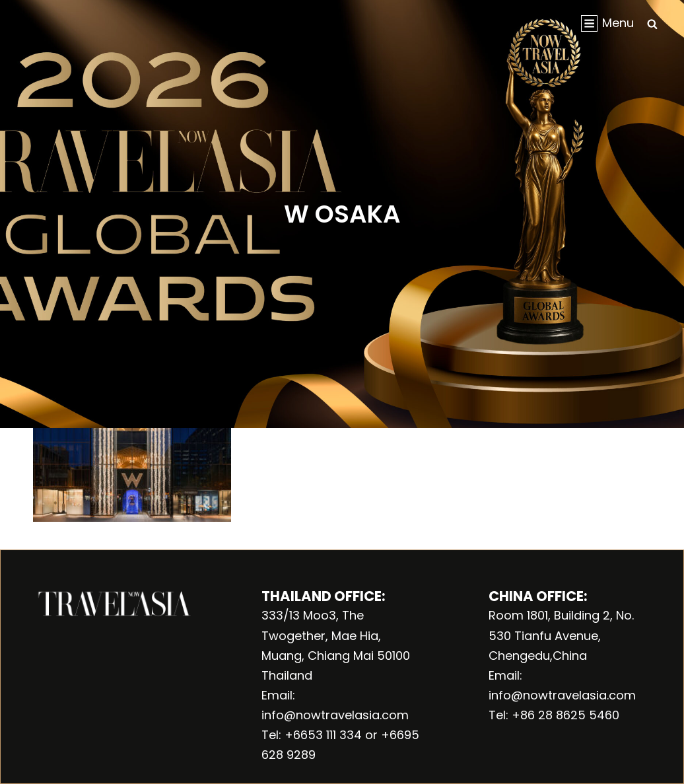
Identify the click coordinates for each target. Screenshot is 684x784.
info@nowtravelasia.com (335, 715)
